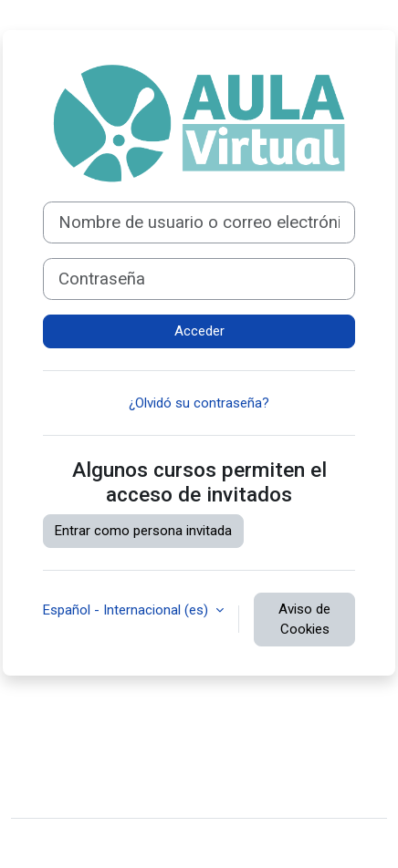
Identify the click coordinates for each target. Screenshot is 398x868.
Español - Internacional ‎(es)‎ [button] (127, 610)
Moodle (151, 843)
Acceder (199, 331)
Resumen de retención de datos (121, 765)
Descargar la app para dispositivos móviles (154, 792)
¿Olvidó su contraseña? (199, 403)
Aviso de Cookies (304, 620)
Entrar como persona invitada (143, 531)
